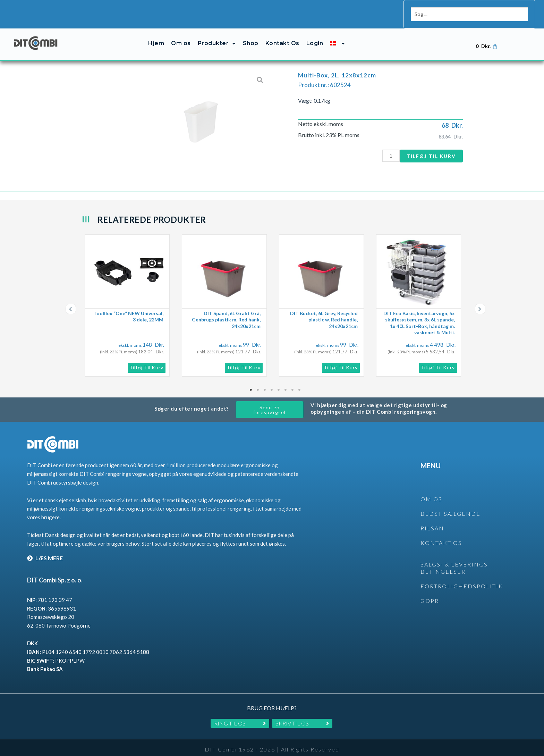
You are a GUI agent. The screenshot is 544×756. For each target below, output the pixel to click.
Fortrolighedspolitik (462, 578)
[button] (71, 301)
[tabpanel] (130, 298)
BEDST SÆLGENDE (450, 506)
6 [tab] (286, 382)
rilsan (432, 520)
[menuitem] (337, 36)
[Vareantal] (388, 148)
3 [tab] (265, 382)
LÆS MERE (45, 550)
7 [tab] (293, 382)
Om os (181, 36)
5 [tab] (279, 382)
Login (315, 36)
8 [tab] (300, 382)
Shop (251, 36)
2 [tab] (258, 382)
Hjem (156, 36)
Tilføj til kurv (430, 148)
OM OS (431, 491)
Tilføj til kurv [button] (147, 360)
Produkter (217, 36)
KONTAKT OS (441, 535)
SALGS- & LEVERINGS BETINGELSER (454, 560)
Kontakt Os (282, 36)
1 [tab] (251, 382)
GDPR (430, 593)
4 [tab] (272, 382)
